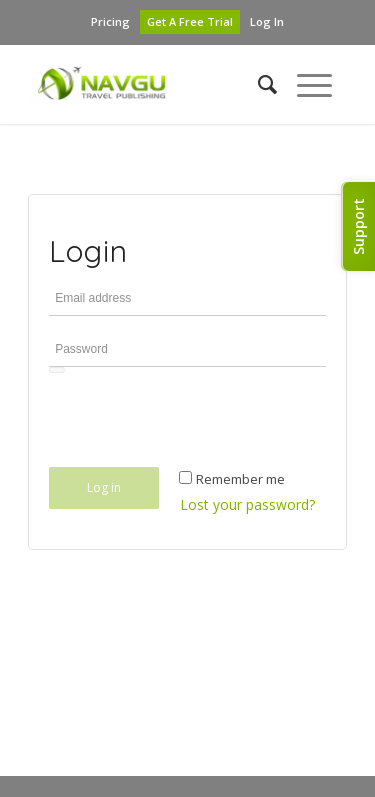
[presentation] (201, 425)
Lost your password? (247, 504)
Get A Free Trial (190, 21)
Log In (267, 21)
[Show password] (57, 370)
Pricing (110, 21)
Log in (104, 487)
